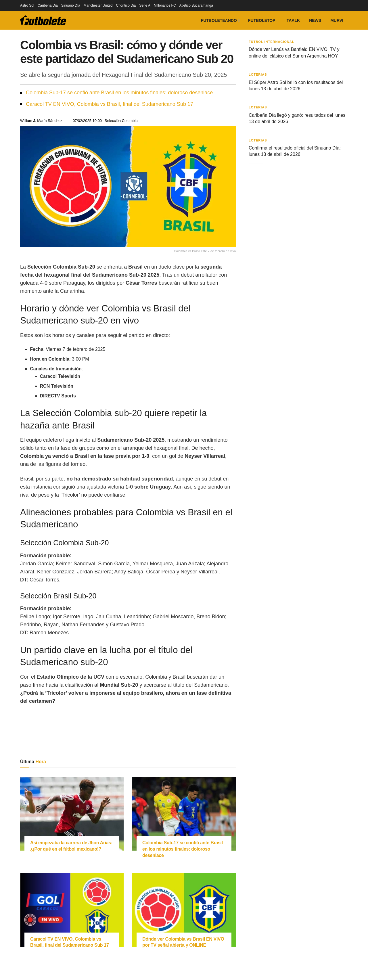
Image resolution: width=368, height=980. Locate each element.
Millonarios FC (165, 5)
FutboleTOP (262, 20)
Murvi (337, 20)
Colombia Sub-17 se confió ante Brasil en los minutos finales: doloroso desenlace (119, 93)
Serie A (145, 5)
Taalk (293, 20)
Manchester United (98, 5)
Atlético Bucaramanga (196, 5)
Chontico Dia (126, 5)
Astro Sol (27, 5)
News (315, 20)
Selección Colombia (121, 121)
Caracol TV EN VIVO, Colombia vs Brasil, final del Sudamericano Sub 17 (110, 104)
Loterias (258, 74)
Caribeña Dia (48, 5)
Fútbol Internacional (272, 42)
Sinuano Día (71, 5)
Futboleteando (219, 20)
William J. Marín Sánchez (41, 121)
